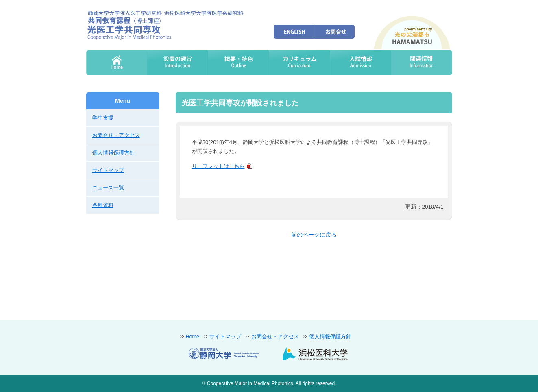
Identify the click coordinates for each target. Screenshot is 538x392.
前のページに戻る (314, 235)
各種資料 (103, 205)
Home (193, 337)
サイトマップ (108, 170)
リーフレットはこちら (218, 166)
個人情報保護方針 (113, 153)
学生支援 (103, 118)
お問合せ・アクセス (116, 135)
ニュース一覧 (108, 188)
